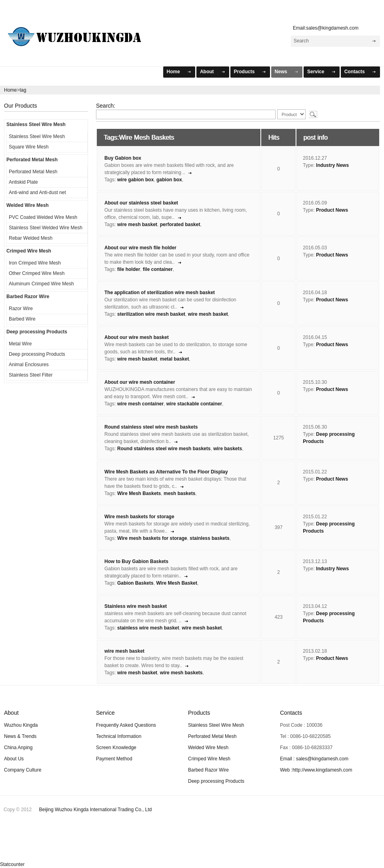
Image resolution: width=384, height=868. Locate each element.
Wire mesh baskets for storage (139, 517)
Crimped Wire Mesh (29, 251)
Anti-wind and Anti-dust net (37, 192)
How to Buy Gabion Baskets (136, 561)
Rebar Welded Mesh (31, 238)
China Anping (18, 748)
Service (316, 72)
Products (244, 72)
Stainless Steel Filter (31, 375)
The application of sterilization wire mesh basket (160, 293)
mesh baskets (179, 493)
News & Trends (20, 736)
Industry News (332, 165)
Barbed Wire (22, 319)
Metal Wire (20, 344)
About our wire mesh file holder (140, 248)
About (207, 72)
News (281, 72)
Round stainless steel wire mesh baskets (151, 427)
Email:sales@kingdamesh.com (324, 28)
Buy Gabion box (123, 158)
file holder (129, 269)
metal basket (175, 359)
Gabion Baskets (135, 583)
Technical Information (119, 736)
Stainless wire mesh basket (136, 606)
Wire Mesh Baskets (139, 493)
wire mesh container (140, 404)
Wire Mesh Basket (177, 583)
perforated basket (180, 225)
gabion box (169, 180)
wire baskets (228, 449)
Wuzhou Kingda (21, 725)
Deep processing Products (37, 332)
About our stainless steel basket (141, 203)
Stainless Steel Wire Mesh (36, 124)
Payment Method (114, 759)
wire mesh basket (137, 225)
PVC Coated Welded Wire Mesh (43, 217)
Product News (332, 210)
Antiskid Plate (23, 182)
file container (158, 269)
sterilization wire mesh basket (151, 314)
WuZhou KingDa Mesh (84, 33)
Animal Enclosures (29, 365)
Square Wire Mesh (29, 147)
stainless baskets (209, 538)
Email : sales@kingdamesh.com (314, 759)
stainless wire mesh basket (148, 628)
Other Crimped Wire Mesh (37, 273)
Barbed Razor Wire (28, 297)
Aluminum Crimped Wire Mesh (41, 284)
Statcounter (12, 864)
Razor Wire (21, 309)
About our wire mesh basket (137, 337)
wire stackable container (194, 404)
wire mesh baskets (181, 673)
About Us (14, 759)
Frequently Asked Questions (126, 725)
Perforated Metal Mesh (32, 160)
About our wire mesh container (140, 382)
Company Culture (23, 770)
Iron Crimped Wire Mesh (35, 263)
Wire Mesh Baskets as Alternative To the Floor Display (166, 472)
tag (23, 90)
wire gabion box (135, 180)
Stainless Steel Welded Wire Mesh (46, 228)
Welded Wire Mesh (28, 205)
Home (173, 72)
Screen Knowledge (116, 748)
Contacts (355, 72)
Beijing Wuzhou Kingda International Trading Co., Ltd (96, 810)
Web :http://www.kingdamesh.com (316, 770)
